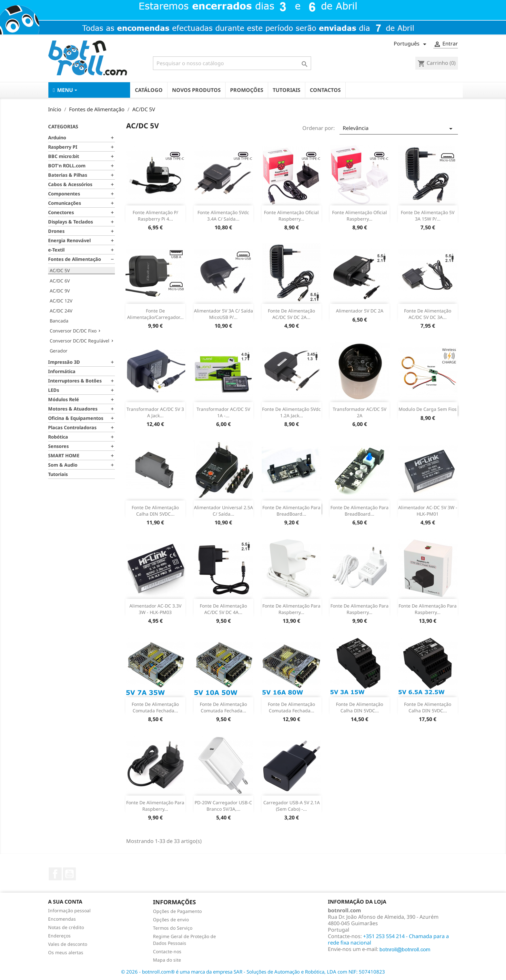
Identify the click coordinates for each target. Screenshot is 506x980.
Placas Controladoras (72, 427)
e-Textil (56, 250)
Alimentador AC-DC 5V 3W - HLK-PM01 (428, 511)
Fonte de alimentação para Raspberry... (291, 609)
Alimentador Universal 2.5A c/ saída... (223, 511)
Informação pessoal (69, 911)
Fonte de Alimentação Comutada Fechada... (155, 707)
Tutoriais (58, 474)
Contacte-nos (167, 951)
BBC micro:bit (64, 156)
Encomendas (62, 919)
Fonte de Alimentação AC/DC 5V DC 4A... (223, 609)
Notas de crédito (66, 927)
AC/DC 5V (60, 270)
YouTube (69, 874)
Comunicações (65, 203)
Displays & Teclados (71, 222)
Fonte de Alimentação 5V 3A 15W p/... (428, 216)
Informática (62, 371)
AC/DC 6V (60, 281)
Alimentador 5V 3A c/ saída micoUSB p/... (223, 314)
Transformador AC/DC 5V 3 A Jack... (155, 412)
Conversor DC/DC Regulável (80, 341)
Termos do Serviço (173, 928)
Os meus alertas (66, 952)
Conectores (61, 212)
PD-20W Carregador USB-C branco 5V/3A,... (223, 806)
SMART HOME (64, 455)
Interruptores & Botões (75, 381)
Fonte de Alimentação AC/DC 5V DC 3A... (428, 314)
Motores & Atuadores (73, 409)
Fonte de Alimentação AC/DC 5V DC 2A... (291, 314)
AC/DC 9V (60, 291)
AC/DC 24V (61, 311)
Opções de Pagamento (177, 911)
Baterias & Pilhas (68, 175)
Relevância (399, 129)
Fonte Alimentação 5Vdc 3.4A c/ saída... (223, 216)
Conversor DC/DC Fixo (73, 331)
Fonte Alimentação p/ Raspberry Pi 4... (155, 216)
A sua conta (65, 902)
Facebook (55, 874)
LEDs (54, 390)
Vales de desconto (68, 944)
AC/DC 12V (61, 301)
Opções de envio (171, 920)
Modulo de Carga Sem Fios (428, 409)
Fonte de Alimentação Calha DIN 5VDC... (359, 707)
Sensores (58, 446)
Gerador (59, 351)
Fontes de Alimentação (75, 259)
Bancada (59, 321)
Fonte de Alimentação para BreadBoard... (291, 511)
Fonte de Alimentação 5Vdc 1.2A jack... (291, 412)
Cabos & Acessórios (70, 184)
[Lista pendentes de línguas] (411, 44)
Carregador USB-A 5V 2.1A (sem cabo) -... (292, 806)
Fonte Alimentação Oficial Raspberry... (291, 216)
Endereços (59, 936)
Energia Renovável (69, 240)
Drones (56, 231)
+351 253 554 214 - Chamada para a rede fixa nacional (388, 939)
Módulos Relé (64, 399)
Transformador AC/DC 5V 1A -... (223, 412)
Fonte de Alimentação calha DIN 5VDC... (155, 511)
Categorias (63, 126)
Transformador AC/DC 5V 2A (359, 412)
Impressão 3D (64, 362)
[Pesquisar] (232, 63)
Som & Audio (63, 465)
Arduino (57, 138)
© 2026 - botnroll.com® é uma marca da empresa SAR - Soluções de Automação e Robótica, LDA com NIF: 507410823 (253, 972)
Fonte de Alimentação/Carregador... (155, 314)
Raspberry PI (63, 147)
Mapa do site (167, 960)
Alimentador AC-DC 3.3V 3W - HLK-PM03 (155, 609)
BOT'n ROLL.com (67, 166)
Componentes (64, 194)
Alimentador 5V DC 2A (360, 311)
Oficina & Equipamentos (76, 418)
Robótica (58, 437)
